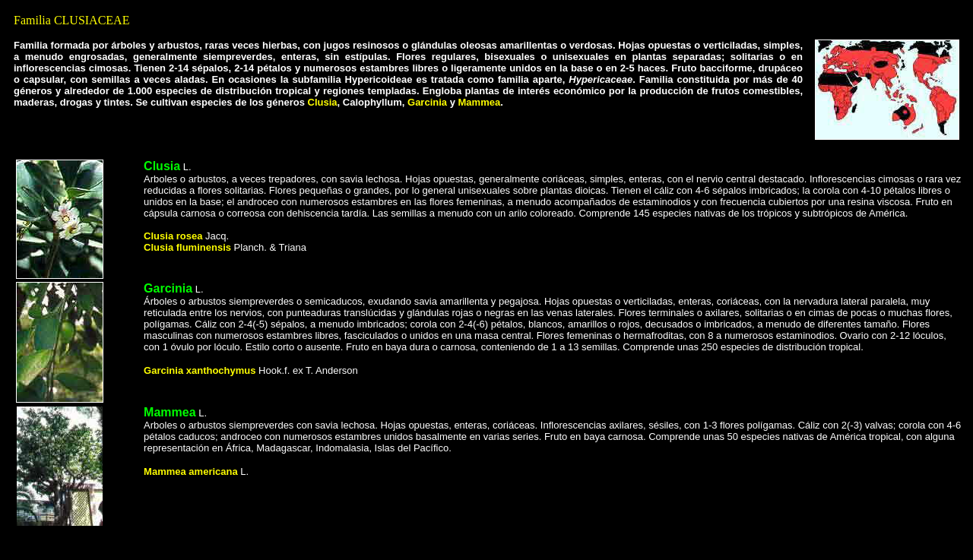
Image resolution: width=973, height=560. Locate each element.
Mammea (170, 412)
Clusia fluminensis (187, 247)
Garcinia (427, 102)
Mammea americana (191, 471)
